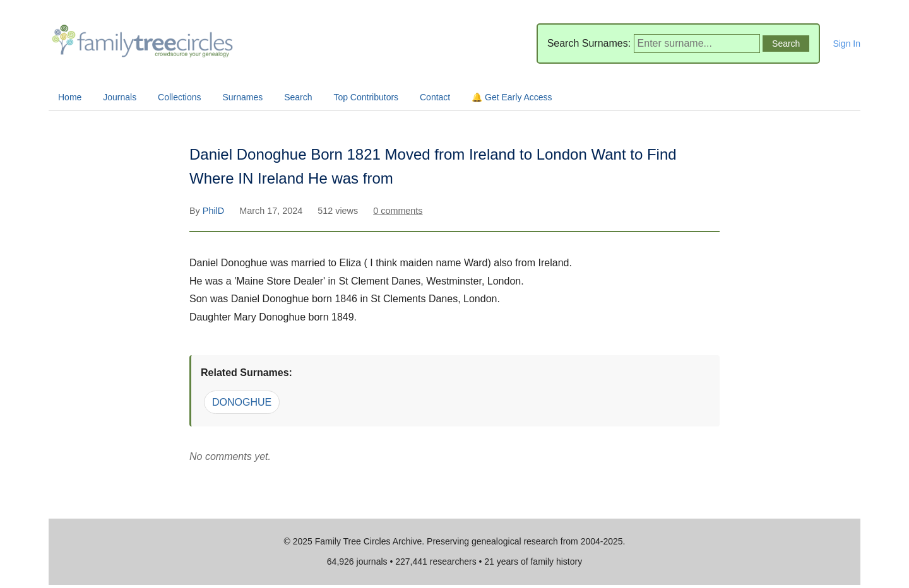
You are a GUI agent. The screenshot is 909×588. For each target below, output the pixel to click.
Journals (120, 97)
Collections (179, 97)
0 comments (398, 211)
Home (70, 97)
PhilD (215, 211)
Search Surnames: (589, 43)
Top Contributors (366, 97)
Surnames (242, 97)
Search (298, 97)
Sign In (847, 44)
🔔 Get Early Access (512, 97)
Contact (435, 97)
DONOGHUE (242, 402)
